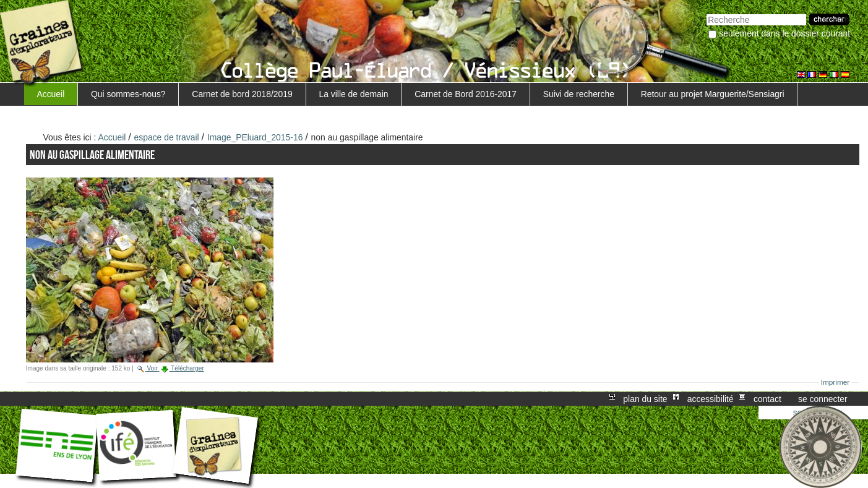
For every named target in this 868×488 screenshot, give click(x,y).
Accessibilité (711, 399)
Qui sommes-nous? (128, 94)
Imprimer (836, 382)
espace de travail (167, 137)
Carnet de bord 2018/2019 (242, 94)
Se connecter (823, 399)
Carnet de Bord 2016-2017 (466, 94)
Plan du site (645, 399)
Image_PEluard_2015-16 (255, 137)
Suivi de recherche (579, 94)
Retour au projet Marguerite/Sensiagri (713, 94)
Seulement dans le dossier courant (784, 33)
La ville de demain (353, 94)
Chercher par (706, 13)
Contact (767, 399)
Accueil (50, 94)
